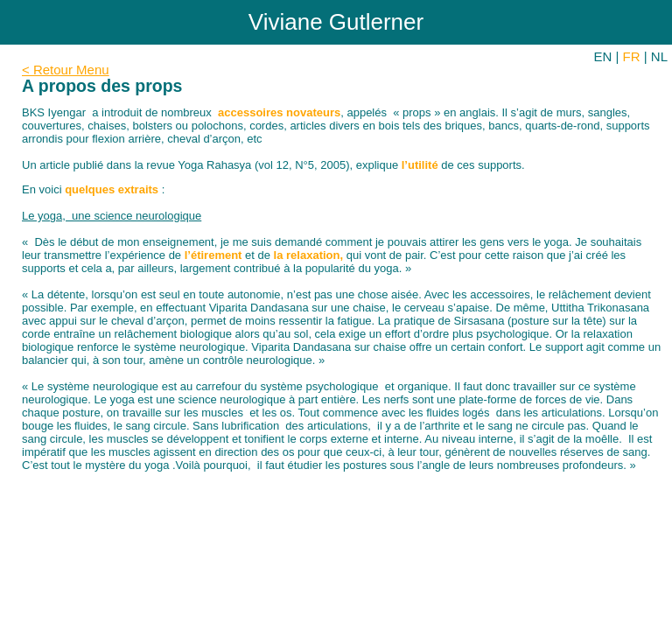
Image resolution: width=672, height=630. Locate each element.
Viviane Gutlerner (336, 22)
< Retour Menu (66, 70)
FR (632, 56)
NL (659, 56)
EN (603, 56)
